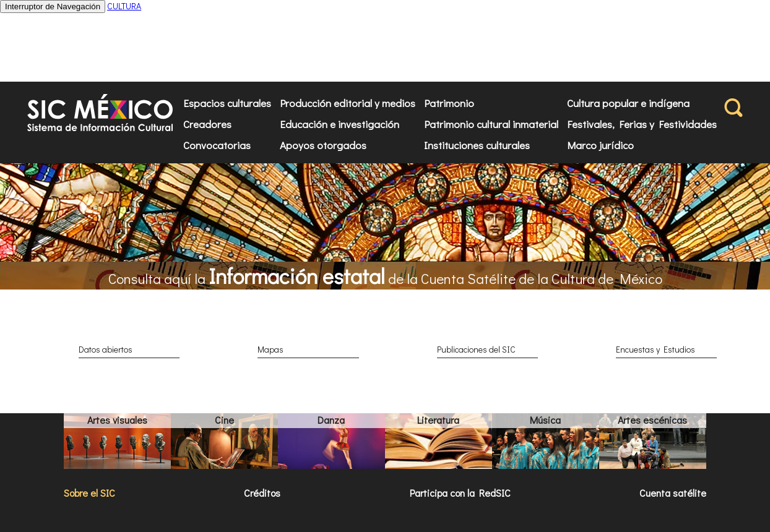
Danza (331, 420)
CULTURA (124, 6)
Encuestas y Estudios (655, 349)
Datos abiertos (106, 349)
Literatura (438, 420)
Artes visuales (117, 420)
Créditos (262, 493)
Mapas (270, 349)
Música (545, 420)
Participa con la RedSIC (460, 493)
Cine (224, 420)
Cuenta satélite (673, 493)
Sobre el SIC (89, 493)
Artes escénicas (652, 420)
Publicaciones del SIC (476, 349)
